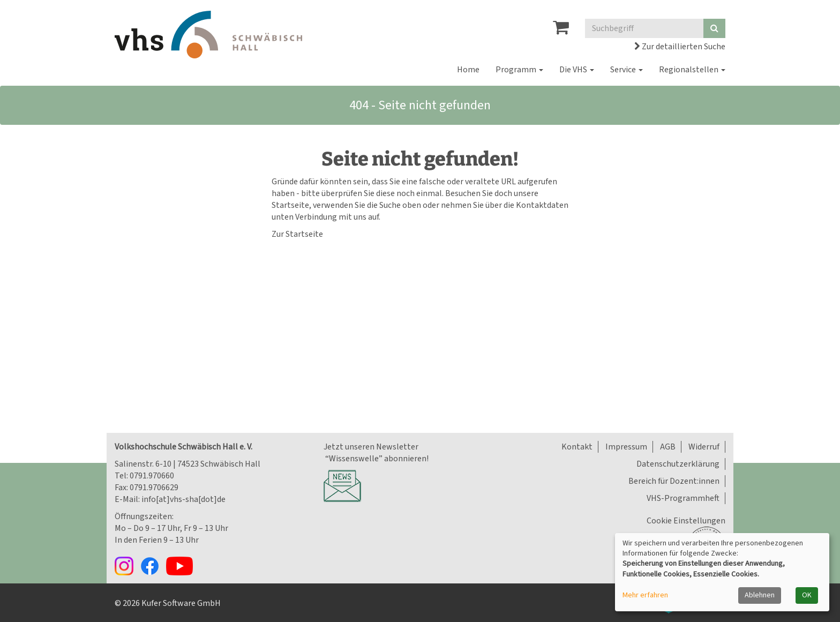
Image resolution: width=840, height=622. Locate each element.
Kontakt (577, 447)
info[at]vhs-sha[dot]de (183, 499)
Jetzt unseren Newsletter (371, 447)
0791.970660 (152, 476)
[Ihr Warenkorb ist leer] (561, 31)
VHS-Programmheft (683, 498)
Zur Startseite (297, 234)
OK (807, 595)
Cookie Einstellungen (686, 521)
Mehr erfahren (645, 595)
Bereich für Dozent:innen (674, 481)
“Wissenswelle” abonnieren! (376, 459)
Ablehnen (760, 595)
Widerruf (704, 447)
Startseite (290, 205)
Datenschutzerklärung (678, 464)
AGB (668, 447)
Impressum (626, 447)
